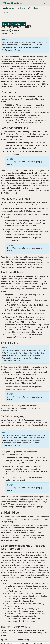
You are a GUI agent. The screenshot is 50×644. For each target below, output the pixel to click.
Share (21, 8)
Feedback (34, 8)
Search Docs (23, 639)
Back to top (18, 641)
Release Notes (33, 636)
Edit (6, 13)
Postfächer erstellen (13, 629)
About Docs (35, 639)
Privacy (45, 636)
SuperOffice (7, 636)
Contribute (7, 641)
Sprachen (8, 8)
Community (20, 636)
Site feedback (9, 639)
